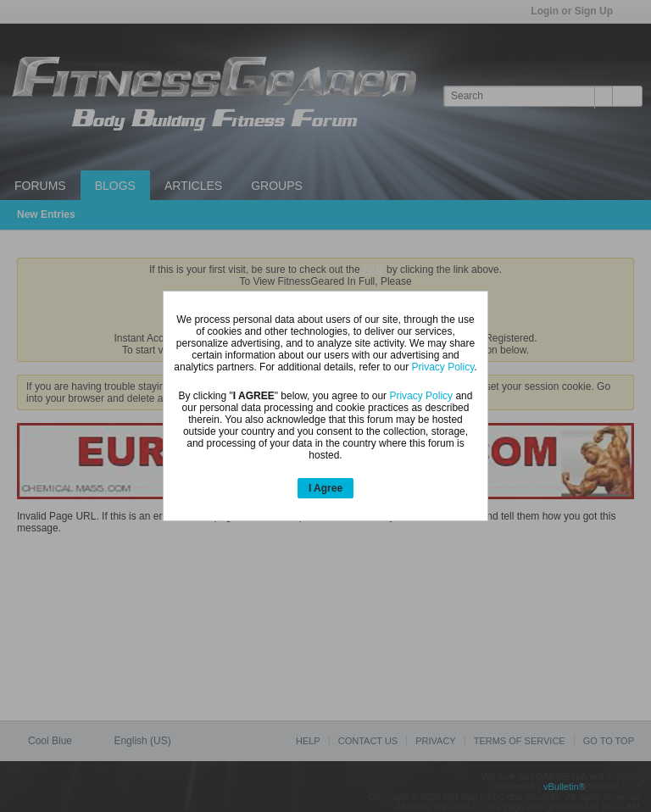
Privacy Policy (443, 367)
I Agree (325, 488)
